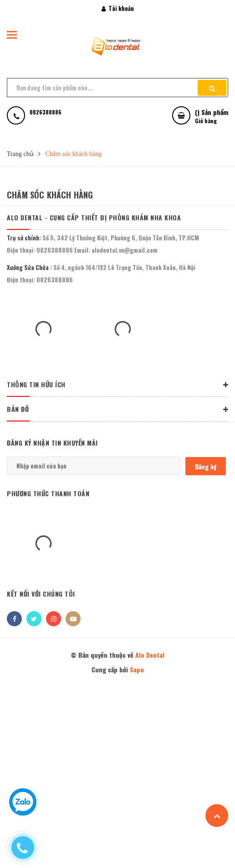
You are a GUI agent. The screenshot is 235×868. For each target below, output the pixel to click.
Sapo (137, 669)
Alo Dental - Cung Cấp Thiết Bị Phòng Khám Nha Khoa (94, 217)
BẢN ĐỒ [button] (117, 410)
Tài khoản (118, 8)
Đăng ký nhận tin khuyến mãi (52, 443)
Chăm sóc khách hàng (50, 195)
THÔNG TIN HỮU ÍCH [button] (117, 385)
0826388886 (55, 250)
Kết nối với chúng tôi (41, 594)
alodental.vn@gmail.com (125, 250)
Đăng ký (206, 466)
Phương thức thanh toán (48, 493)
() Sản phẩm (212, 116)
